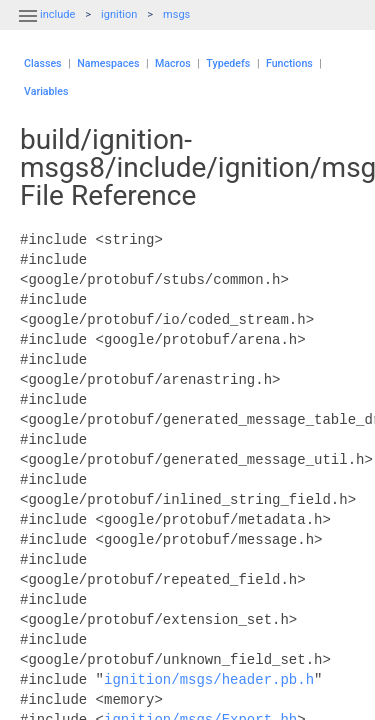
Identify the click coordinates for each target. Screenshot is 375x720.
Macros (173, 63)
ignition (119, 14)
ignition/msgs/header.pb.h (209, 679)
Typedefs (228, 63)
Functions (289, 63)
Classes (43, 63)
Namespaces (108, 63)
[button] (28, 28)
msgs (176, 14)
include (57, 14)
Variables (46, 91)
